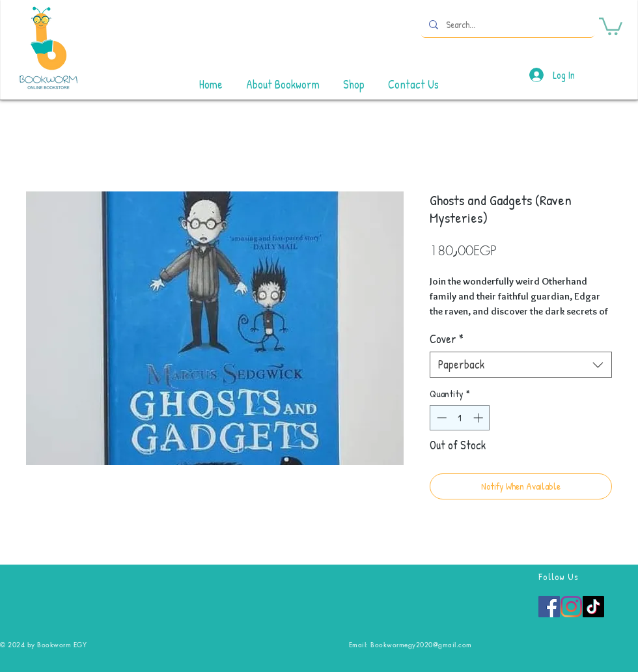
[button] (611, 25)
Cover (447, 339)
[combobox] (521, 365)
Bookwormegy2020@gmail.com (421, 644)
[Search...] (506, 24)
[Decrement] (440, 418)
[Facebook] (549, 607)
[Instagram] (571, 607)
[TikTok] (593, 607)
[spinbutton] (460, 418)
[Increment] (479, 418)
